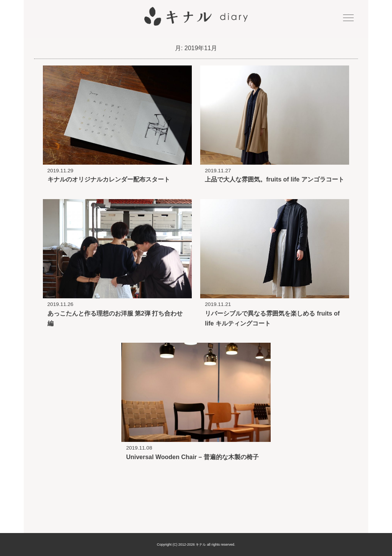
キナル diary (196, 16)
